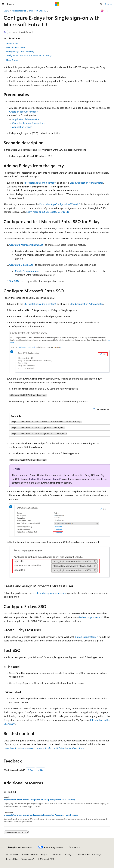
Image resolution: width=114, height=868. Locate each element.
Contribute (56, 854)
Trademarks (27, 859)
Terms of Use (12, 859)
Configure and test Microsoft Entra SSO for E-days (29, 55)
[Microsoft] (57, 4)
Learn (6, 11)
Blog (43, 854)
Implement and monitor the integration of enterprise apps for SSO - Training (39, 800)
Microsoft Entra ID (38, 11)
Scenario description (15, 47)
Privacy (68, 854)
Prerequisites (12, 44)
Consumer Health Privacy (88, 854)
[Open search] (101, 4)
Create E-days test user (27, 271)
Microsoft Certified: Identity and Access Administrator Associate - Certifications (41, 815)
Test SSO (14, 281)
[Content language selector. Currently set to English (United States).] (20, 847)
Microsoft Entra (19, 11)
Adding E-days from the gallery (20, 51)
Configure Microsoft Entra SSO (26, 245)
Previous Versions (30, 854)
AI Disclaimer (12, 854)
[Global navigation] (3, 4)
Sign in (108, 4)
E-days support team (90, 617)
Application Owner (22, 127)
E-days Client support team (44, 479)
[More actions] (108, 11)
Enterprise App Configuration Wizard (58, 204)
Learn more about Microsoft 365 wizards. (48, 212)
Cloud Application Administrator (29, 123)
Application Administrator (26, 119)
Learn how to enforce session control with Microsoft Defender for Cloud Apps (44, 748)
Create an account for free (23, 112)
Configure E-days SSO (21, 265)
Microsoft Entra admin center (39, 183)
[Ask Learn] (102, 11)
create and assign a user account (50, 593)
